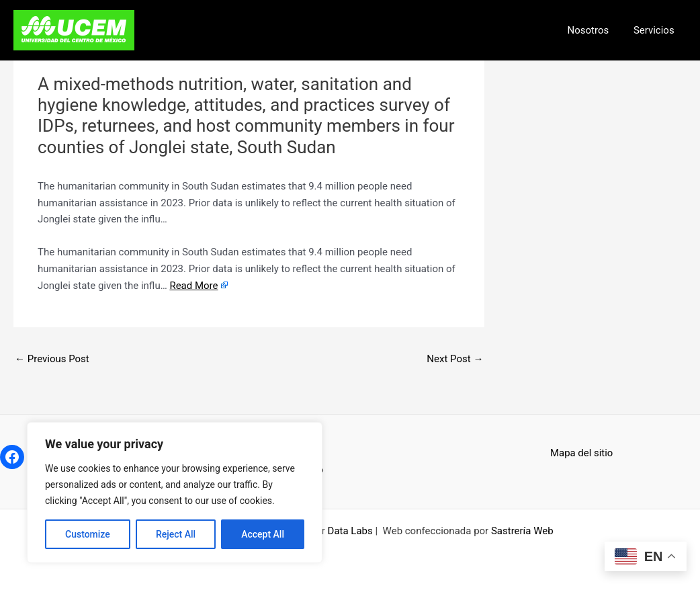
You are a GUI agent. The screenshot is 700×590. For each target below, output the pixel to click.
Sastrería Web (522, 531)
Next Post (455, 359)
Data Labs (350, 531)
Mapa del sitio (582, 453)
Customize (88, 534)
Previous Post (52, 359)
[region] (175, 493)
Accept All (263, 534)
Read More (193, 286)
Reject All (176, 534)
